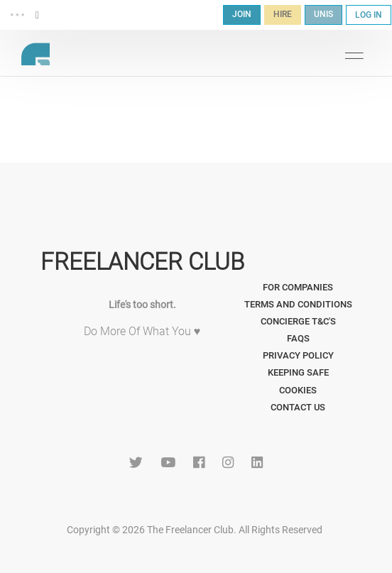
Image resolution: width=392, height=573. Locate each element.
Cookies (298, 390)
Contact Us (298, 407)
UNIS (323, 14)
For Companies (298, 287)
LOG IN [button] (369, 15)
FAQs (298, 338)
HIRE (283, 14)
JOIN (242, 14)
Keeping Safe (298, 372)
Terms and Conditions (298, 304)
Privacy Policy (298, 355)
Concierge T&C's (298, 321)
